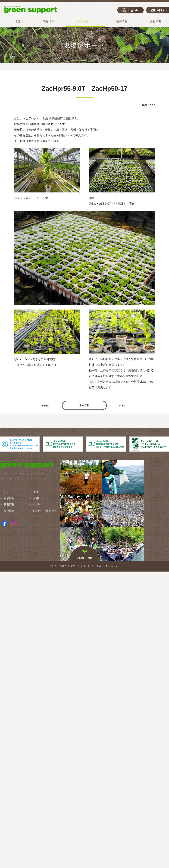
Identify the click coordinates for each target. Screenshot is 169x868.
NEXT (123, 406)
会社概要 (9, 511)
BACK (84, 405)
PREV (46, 406)
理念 (18, 21)
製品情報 (49, 21)
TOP (7, 492)
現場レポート (85, 21)
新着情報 (122, 21)
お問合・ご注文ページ (45, 513)
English (130, 10)
